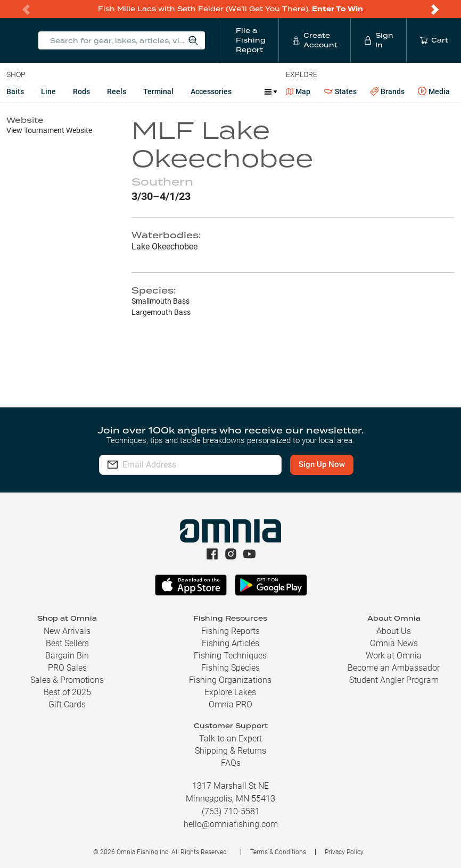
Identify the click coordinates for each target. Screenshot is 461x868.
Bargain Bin (67, 656)
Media (434, 91)
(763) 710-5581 (231, 811)
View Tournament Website (49, 130)
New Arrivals (67, 631)
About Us (394, 631)
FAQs (231, 763)
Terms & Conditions (278, 852)
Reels (117, 91)
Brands (387, 92)
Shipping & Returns (230, 751)
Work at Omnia (394, 656)
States (340, 92)
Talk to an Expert (230, 738)
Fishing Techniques (230, 656)
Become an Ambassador (394, 668)
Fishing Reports (230, 631)
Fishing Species (230, 668)
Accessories (211, 91)
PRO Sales (67, 668)
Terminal (158, 91)
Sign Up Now (323, 464)
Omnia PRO (230, 704)
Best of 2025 (67, 692)
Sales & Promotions (67, 680)
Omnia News (394, 643)
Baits (15, 91)
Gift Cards (67, 704)
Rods (81, 91)
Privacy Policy (344, 852)
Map (298, 91)
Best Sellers (67, 643)
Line (48, 91)
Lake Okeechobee (164, 247)
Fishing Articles (230, 643)
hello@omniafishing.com (231, 824)
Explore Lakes (230, 692)
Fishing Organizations (230, 680)
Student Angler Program (394, 680)
